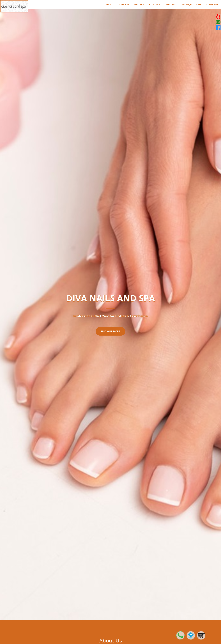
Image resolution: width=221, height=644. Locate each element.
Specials (170, 4)
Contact (155, 4)
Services (124, 4)
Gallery (139, 4)
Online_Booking (191, 4)
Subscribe (212, 4)
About (110, 4)
